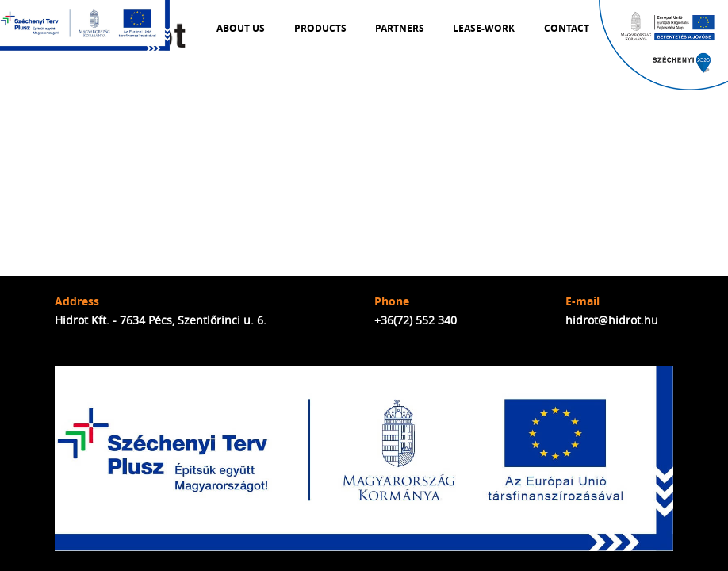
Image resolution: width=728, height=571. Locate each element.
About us (241, 29)
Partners (400, 29)
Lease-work (484, 29)
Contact (567, 29)
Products (320, 29)
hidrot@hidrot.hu (612, 320)
